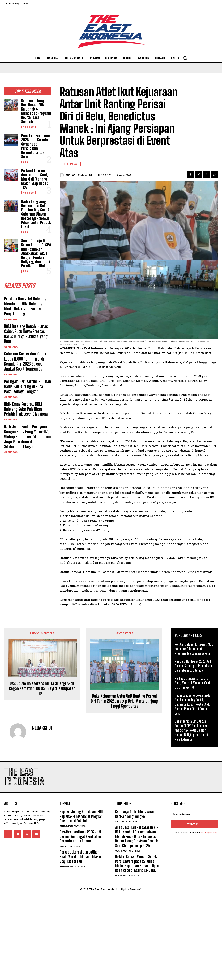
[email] (194, 814)
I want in (194, 824)
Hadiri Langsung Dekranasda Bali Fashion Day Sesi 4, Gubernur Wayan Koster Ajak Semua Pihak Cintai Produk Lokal (36, 214)
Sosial (26, 162)
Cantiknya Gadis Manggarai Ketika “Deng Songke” (134, 814)
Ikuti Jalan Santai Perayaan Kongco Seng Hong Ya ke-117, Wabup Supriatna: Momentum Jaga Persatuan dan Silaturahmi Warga (27, 437)
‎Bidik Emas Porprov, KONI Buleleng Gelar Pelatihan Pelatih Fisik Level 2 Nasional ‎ (27, 409)
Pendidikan (28, 127)
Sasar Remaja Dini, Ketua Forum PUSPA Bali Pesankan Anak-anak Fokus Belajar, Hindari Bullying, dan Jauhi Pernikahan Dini (36, 253)
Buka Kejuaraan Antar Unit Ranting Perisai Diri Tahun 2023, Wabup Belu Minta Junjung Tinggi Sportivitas (124, 701)
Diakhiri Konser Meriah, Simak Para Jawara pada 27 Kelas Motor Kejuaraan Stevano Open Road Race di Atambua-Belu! (137, 863)
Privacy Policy (209, 832)
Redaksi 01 (85, 175)
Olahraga (11, 319)
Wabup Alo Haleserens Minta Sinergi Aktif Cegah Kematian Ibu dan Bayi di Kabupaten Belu (42, 688)
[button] (185, 58)
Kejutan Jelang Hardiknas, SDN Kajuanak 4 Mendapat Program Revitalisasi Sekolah (36, 111)
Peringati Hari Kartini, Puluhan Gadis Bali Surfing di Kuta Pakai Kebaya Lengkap (28, 386)
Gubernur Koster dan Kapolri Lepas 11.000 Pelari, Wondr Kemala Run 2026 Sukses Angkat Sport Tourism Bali (26, 361)
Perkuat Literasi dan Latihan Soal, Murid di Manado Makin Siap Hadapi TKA (35, 179)
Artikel (120, 822)
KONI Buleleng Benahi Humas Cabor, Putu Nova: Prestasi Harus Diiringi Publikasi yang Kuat (26, 334)
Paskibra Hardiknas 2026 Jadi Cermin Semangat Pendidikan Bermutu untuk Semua (36, 146)
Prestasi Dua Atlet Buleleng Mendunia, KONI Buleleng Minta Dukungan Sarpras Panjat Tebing (25, 306)
